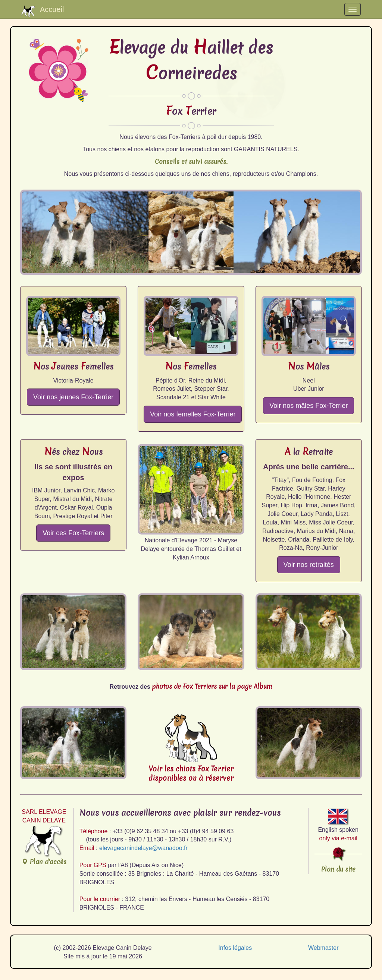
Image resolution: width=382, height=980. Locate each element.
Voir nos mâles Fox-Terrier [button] (309, 406)
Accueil (43, 11)
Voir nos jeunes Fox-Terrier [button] (73, 397)
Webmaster (323, 948)
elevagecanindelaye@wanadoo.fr (143, 848)
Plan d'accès (44, 846)
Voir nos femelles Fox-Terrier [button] (193, 414)
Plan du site (338, 869)
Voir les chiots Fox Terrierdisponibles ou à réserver (191, 774)
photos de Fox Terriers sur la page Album (212, 686)
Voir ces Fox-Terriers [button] (73, 533)
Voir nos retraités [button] (309, 565)
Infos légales (235, 948)
